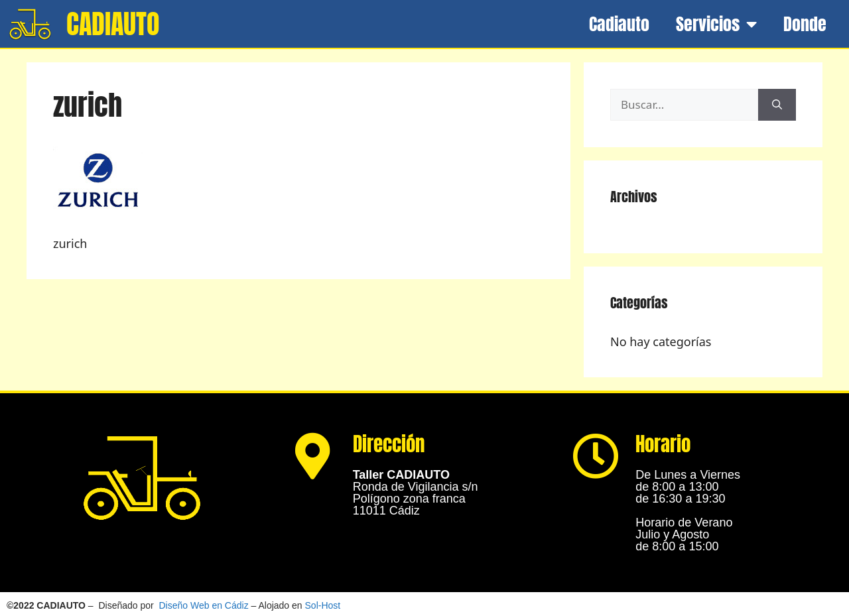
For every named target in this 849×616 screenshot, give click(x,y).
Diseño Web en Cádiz (204, 605)
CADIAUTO (113, 24)
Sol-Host (323, 605)
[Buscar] (777, 105)
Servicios (716, 24)
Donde (805, 24)
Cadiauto (619, 24)
